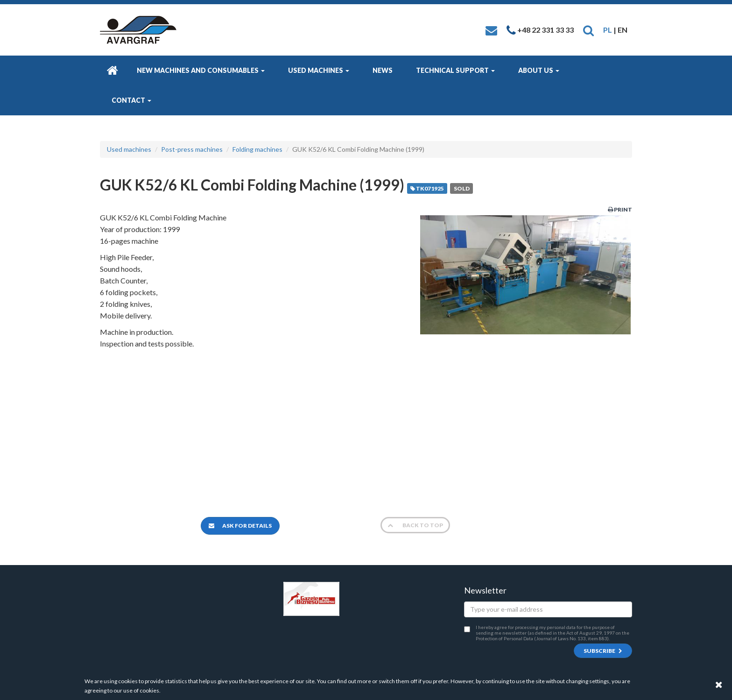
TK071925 (427, 188)
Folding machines (257, 149)
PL (608, 30)
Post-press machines (192, 149)
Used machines (319, 70)
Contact (131, 100)
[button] (588, 30)
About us (539, 70)
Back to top (415, 525)
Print (620, 209)
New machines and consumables (201, 70)
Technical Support (455, 70)
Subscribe (603, 651)
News (383, 70)
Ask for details (240, 526)
